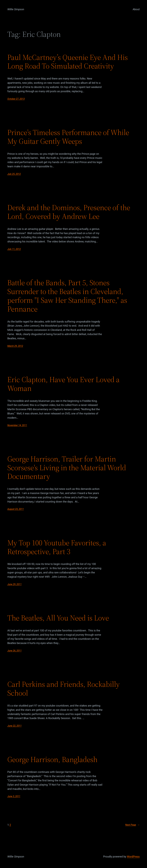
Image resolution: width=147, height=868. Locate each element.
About (136, 9)
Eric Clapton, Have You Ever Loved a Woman (63, 384)
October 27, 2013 (16, 99)
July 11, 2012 (14, 249)
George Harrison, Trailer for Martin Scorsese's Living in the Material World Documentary (67, 468)
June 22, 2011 (14, 726)
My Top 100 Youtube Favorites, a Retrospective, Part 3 (57, 547)
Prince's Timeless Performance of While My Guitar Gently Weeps (68, 137)
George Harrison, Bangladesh (52, 759)
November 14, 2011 (17, 425)
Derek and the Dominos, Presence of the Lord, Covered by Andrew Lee (69, 212)
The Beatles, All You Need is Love (58, 618)
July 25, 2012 (14, 174)
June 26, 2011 (14, 651)
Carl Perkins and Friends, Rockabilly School (64, 689)
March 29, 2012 (15, 346)
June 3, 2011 (14, 796)
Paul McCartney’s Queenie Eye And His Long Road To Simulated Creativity (68, 62)
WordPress (133, 857)
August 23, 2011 (16, 509)
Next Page (132, 825)
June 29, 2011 (14, 584)
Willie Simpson (16, 9)
